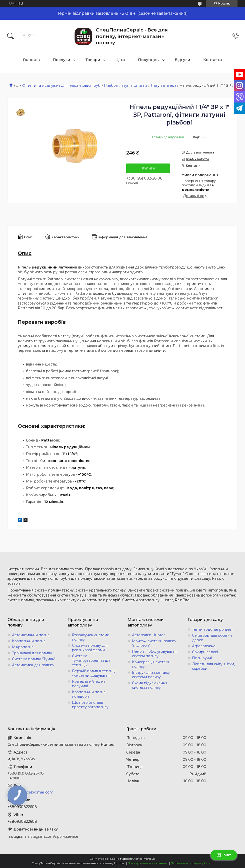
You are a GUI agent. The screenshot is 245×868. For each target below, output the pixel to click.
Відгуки (182, 60)
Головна (31, 60)
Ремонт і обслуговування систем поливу (155, 654)
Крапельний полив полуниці (89, 684)
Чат (224, 855)
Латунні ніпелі (163, 85)
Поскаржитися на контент (148, 863)
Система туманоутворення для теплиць (92, 660)
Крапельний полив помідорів (89, 694)
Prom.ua (149, 859)
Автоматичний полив (31, 635)
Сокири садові (205, 652)
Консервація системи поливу (151, 664)
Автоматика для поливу (33, 665)
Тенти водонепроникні (213, 629)
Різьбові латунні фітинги (125, 85)
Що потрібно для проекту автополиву (90, 705)
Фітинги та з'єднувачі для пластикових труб (61, 85)
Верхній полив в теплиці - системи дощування (94, 673)
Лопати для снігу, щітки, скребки (213, 666)
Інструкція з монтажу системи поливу (151, 675)
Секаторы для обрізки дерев (212, 638)
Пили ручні (202, 658)
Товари (93, 60)
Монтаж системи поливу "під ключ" (154, 643)
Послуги (61, 60)
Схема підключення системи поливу (150, 685)
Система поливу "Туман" (34, 659)
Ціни (120, 60)
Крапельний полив (29, 641)
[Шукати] (10, 36)
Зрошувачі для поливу (32, 653)
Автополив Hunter (148, 635)
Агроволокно (204, 646)
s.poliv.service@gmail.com (30, 792)
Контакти (213, 60)
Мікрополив (23, 647)
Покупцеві (149, 60)
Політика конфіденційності (192, 863)
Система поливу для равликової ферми (90, 648)
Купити (148, 168)
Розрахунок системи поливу (91, 637)
